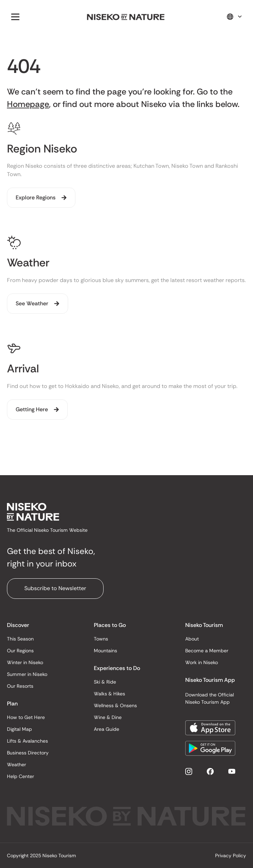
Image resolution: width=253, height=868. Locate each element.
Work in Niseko (202, 662)
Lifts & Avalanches (27, 741)
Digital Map (19, 729)
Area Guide (107, 729)
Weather (17, 764)
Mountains (105, 651)
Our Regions (20, 651)
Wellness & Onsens (115, 705)
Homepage (28, 104)
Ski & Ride (105, 682)
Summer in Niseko (27, 674)
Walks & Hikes (109, 694)
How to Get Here (26, 717)
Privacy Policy (231, 855)
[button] (14, 17)
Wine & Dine (108, 717)
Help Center (21, 776)
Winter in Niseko (25, 662)
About (192, 639)
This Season (20, 639)
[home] (126, 17)
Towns (101, 639)
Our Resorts (20, 686)
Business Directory (28, 753)
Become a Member (207, 651)
